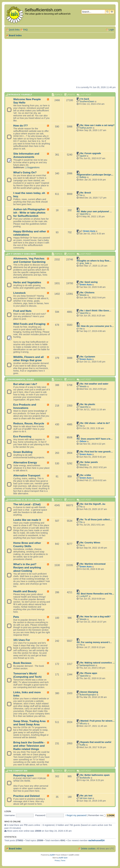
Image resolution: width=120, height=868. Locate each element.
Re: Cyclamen (88, 357)
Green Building (23, 452)
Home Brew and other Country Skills (27, 545)
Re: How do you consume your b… (95, 326)
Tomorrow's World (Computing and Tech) (27, 675)
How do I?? (20, 126)
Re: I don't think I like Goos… (96, 311)
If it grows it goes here (22, 254)
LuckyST (84, 596)
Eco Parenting (22, 436)
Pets (16, 617)
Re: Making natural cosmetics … (97, 663)
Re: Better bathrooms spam (95, 775)
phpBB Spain (63, 858)
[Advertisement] (60, 62)
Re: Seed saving (89, 282)
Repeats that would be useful (96, 742)
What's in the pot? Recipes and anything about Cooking (27, 567)
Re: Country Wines (90, 543)
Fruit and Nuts (22, 311)
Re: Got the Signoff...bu (93, 504)
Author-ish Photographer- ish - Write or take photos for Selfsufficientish (30, 213)
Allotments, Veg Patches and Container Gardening (29, 260)
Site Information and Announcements (26, 155)
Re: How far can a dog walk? (95, 617)
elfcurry (83, 723)
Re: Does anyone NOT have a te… (95, 439)
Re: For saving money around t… (94, 642)
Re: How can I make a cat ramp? (97, 125)
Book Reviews (22, 663)
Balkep (83, 177)
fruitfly (82, 745)
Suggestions (32, 167)
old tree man (86, 798)
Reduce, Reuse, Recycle (29, 423)
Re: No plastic (88, 404)
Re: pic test (86, 796)
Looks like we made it (27, 520)
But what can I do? (25, 384)
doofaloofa (85, 778)
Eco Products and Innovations (25, 406)
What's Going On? (25, 172)
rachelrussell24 (96, 840)
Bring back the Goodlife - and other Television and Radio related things (29, 746)
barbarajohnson (87, 665)
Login (8, 811)
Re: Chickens (87, 293)
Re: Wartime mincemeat (93, 564)
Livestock (19, 293)
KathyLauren (86, 128)
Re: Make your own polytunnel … (94, 211)
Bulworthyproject (88, 695)
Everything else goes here (24, 500)
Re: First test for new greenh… (97, 452)
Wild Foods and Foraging (29, 324)
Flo (81, 507)
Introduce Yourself (20, 95)
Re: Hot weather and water (94, 384)
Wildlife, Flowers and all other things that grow (28, 359)
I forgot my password (76, 815)
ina (81, 195)
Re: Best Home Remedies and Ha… (95, 594)
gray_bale (84, 263)
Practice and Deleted (26, 796)
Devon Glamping (89, 692)
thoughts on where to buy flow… (94, 261)
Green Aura (89, 231)
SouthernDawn (87, 101)
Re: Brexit (86, 193)
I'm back (85, 99)
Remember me (97, 815)
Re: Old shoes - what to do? (95, 423)
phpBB (52, 855)
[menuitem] (24, 30)
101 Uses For (22, 640)
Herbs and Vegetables (27, 282)
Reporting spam (24, 775)
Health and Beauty (25, 591)
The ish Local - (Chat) (27, 504)
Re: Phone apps (89, 673)
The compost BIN (18, 771)
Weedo (83, 295)
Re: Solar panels (89, 462)
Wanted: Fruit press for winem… (97, 721)
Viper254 (84, 214)
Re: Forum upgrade (91, 153)
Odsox (83, 441)
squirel (83, 156)
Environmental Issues (21, 379)
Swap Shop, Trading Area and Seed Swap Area (29, 723)
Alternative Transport (27, 475)
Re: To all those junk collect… (96, 520)
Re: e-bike (86, 475)
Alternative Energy (25, 462)
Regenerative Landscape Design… (95, 175)
